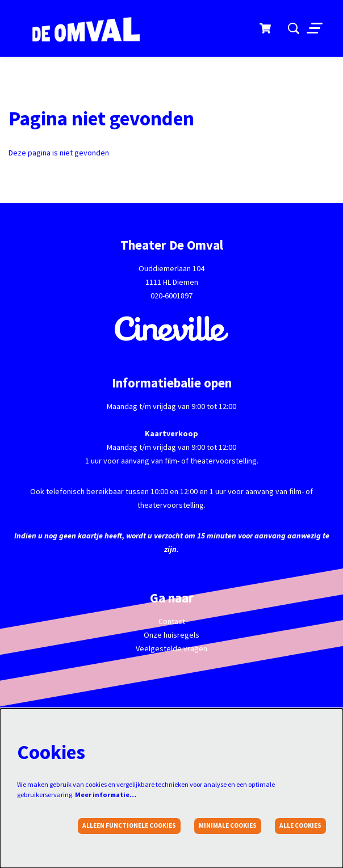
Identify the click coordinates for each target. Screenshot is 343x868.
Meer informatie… (106, 795)
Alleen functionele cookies (129, 825)
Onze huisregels (171, 635)
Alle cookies (300, 825)
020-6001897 (171, 296)
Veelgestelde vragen (171, 648)
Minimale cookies (228, 825)
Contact (172, 621)
